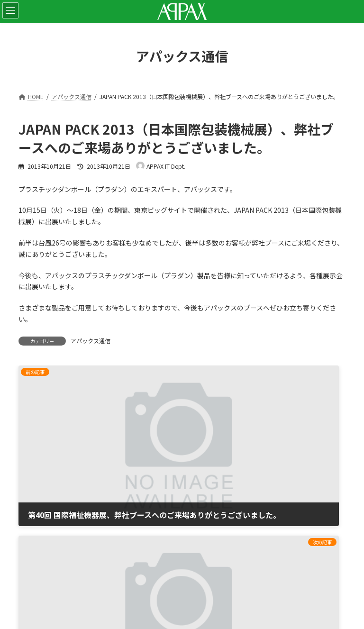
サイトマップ (38, 539)
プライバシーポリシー (52, 514)
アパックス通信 (91, 341)
